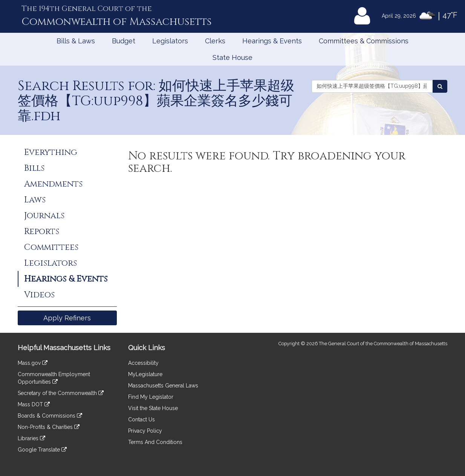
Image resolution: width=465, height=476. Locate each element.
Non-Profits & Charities (49, 427)
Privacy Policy (145, 431)
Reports (42, 231)
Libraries (31, 438)
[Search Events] (440, 86)
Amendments (53, 184)
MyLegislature (145, 374)
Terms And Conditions (155, 442)
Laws (35, 200)
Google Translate (42, 450)
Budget (124, 41)
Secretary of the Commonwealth (61, 393)
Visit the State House (153, 408)
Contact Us (141, 419)
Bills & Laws (76, 41)
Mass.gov (33, 363)
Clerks (215, 41)
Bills (34, 168)
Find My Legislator (151, 397)
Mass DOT (34, 404)
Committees (51, 247)
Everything (51, 152)
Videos (39, 295)
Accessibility (143, 363)
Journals (44, 216)
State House (232, 57)
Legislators (170, 41)
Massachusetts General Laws (163, 386)
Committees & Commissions (364, 41)
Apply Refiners (67, 318)
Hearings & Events (272, 41)
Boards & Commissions (50, 416)
